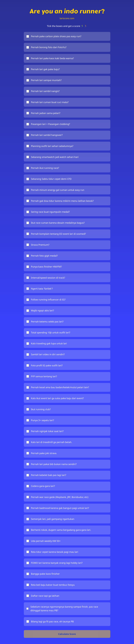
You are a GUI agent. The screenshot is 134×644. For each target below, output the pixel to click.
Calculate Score (67, 634)
